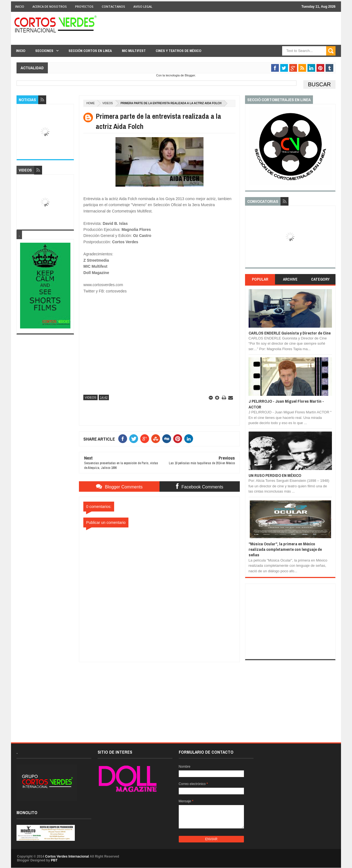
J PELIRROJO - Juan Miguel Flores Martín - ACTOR (286, 404)
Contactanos (113, 6)
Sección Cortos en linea (90, 51)
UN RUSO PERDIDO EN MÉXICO (275, 475)
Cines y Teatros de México (178, 51)
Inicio (20, 6)
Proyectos (84, 6)
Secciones (44, 51)
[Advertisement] (159, 696)
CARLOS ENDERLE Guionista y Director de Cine (290, 333)
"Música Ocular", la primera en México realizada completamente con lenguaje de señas (285, 549)
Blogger (190, 75)
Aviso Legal (143, 6)
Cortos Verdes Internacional (67, 856)
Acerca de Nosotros (50, 6)
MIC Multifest (134, 51)
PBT (54, 860)
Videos (108, 103)
